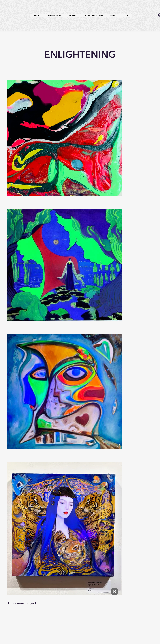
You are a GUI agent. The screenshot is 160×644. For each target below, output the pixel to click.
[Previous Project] (21, 603)
